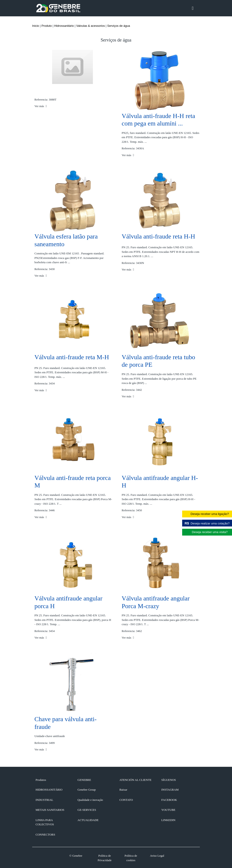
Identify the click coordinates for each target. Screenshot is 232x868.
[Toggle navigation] (193, 8)
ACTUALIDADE (88, 820)
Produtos (41, 780)
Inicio (36, 26)
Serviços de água (118, 26)
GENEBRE (84, 780)
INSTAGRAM (170, 790)
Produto (47, 26)
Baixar (123, 790)
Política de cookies (131, 858)
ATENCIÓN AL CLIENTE (135, 780)
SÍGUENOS (169, 780)
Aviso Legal (157, 856)
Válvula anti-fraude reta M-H (72, 357)
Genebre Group (87, 790)
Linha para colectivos (45, 822)
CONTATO (126, 800)
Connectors (45, 835)
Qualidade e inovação (90, 800)
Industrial (44, 800)
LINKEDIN (168, 820)
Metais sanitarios (50, 810)
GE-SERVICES (87, 810)
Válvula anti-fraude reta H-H (158, 236)
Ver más (41, 106)
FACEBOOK (169, 800)
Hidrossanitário (64, 26)
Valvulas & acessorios (90, 26)
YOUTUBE (168, 810)
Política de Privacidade (105, 858)
